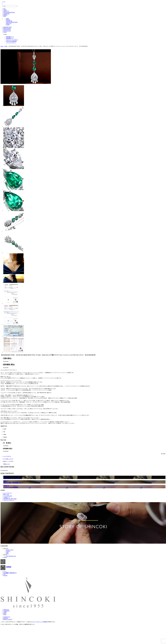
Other (7, 552)
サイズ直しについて (8, 459)
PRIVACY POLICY (8, 619)
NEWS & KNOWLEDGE (9, 12)
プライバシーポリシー (36, 622)
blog (4, 574)
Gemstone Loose (7, 31)
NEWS (5, 615)
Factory (5, 32)
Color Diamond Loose (11, 556)
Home (2, 46)
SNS (4, 9)
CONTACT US (7, 617)
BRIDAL (5, 15)
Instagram (6, 573)
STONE (5, 557)
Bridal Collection (7, 28)
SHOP (5, 16)
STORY (5, 10)
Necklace (8, 551)
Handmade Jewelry (8, 27)
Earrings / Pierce (10, 550)
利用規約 (45, 622)
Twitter (5, 572)
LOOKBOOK (6, 14)
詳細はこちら (7, 464)
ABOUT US (6, 11)
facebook (5, 575)
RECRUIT (6, 618)
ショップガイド (7, 456)
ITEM (6, 46)
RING (7, 554)
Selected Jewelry (7, 30)
